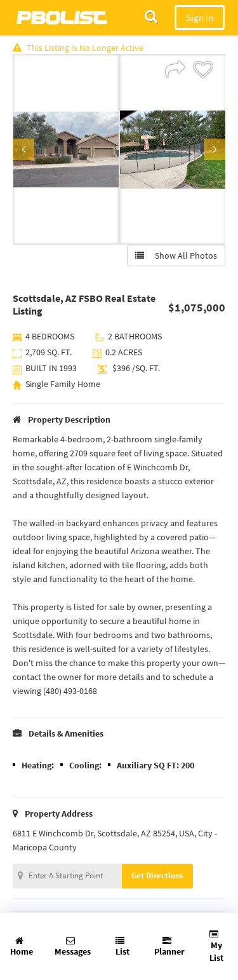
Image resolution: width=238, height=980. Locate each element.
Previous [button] (23, 149)
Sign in (200, 17)
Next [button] (215, 149)
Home (22, 947)
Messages (73, 947)
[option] (66, 149)
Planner (169, 947)
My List (216, 947)
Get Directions (157, 875)
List (122, 947)
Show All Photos (176, 255)
